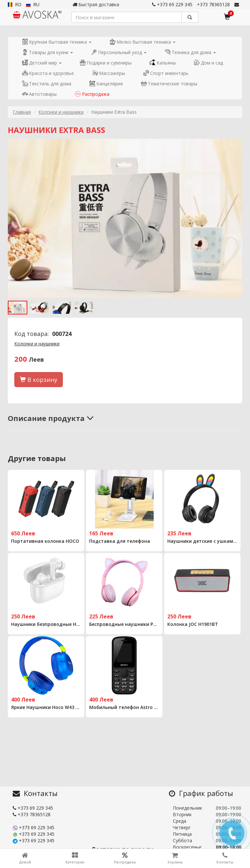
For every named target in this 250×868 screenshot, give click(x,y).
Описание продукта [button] (51, 418)
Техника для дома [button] (190, 52)
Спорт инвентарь (166, 73)
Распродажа (92, 94)
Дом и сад (208, 63)
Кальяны (163, 63)
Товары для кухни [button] (48, 52)
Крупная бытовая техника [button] (57, 42)
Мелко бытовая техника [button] (143, 42)
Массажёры (109, 73)
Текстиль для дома (47, 84)
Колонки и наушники (61, 112)
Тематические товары (169, 84)
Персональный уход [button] (119, 52)
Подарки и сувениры (106, 63)
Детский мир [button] (42, 63)
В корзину (39, 380)
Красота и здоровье (48, 73)
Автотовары (39, 94)
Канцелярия (106, 84)
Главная (22, 112)
